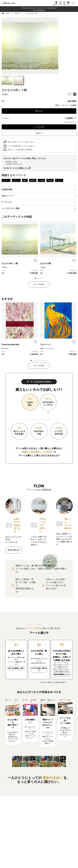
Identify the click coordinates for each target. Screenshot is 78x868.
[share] (75, 94)
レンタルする (39, 127)
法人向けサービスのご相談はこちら (16, 168)
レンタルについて (70, 122)
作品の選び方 (14, 550)
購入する (39, 111)
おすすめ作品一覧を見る (39, 669)
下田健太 (5, 94)
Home (8, 13)
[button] (39, 190)
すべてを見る (39, 284)
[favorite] (70, 94)
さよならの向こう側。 (32, 13)
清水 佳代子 (5, 349)
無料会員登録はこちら (62, 674)
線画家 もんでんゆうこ (47, 349)
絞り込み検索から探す (16, 668)
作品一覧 (17, 13)
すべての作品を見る (39, 10)
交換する (39, 133)
